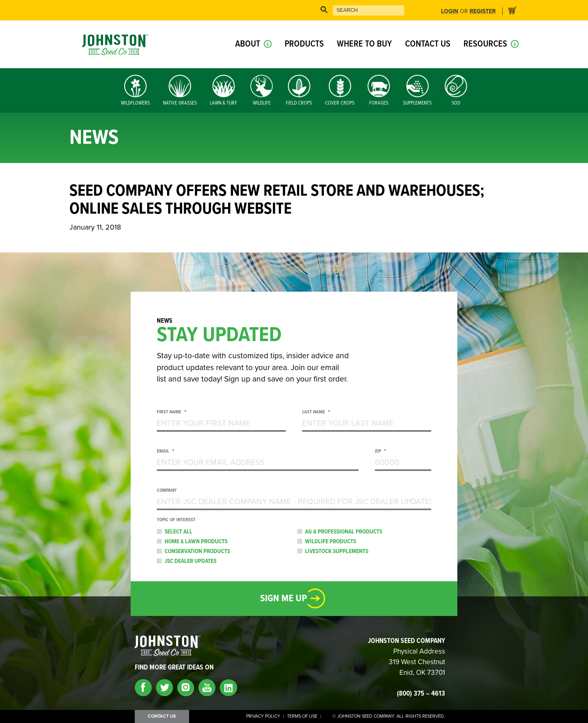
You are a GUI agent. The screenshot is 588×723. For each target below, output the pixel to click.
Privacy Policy (263, 716)
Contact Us (428, 44)
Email (165, 452)
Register (483, 11)
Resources (485, 44)
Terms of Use (302, 716)
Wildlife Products (331, 542)
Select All (178, 532)
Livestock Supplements (337, 551)
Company (167, 491)
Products (304, 44)
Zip (380, 452)
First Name (171, 412)
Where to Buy (364, 44)
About (248, 44)
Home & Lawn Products (196, 542)
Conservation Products (197, 551)
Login (450, 11)
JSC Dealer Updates (190, 561)
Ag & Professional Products (344, 532)
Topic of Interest (176, 520)
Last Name (316, 412)
